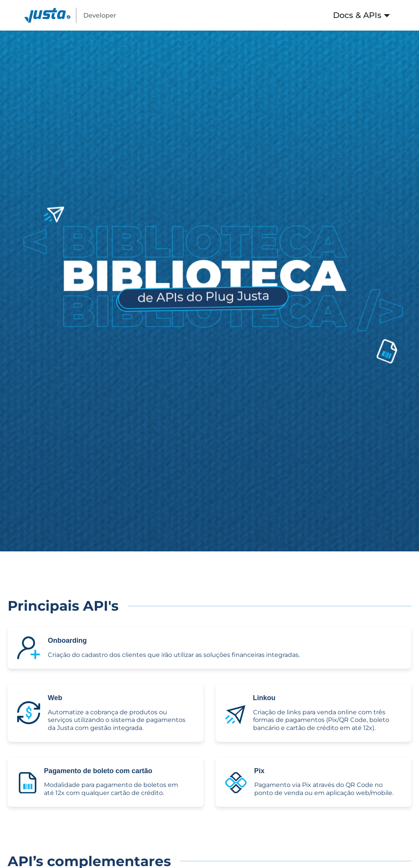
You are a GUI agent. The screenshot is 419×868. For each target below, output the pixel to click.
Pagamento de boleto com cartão (98, 771)
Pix (259, 771)
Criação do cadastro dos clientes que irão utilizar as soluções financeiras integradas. (174, 655)
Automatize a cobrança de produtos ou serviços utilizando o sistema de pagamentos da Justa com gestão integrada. (117, 720)
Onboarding (67, 640)
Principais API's (63, 606)
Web (55, 698)
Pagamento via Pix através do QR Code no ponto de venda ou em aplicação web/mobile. (324, 789)
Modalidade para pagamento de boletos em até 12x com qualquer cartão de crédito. (111, 789)
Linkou (264, 698)
